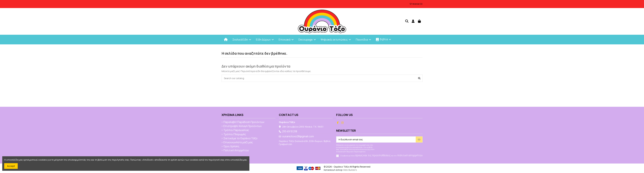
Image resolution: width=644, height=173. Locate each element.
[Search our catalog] (419, 78)
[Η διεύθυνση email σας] (376, 140)
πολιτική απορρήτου (410, 155)
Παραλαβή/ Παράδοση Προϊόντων (244, 122)
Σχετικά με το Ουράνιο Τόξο (240, 138)
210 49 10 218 (290, 131)
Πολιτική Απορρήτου (236, 150)
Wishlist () (416, 4)
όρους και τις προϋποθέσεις (373, 155)
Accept (11, 166)
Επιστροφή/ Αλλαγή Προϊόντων (243, 126)
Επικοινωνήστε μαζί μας (238, 142)
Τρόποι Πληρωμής (235, 134)
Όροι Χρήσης (231, 146)
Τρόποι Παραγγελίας (236, 130)
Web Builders (350, 170)
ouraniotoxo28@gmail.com (298, 136)
